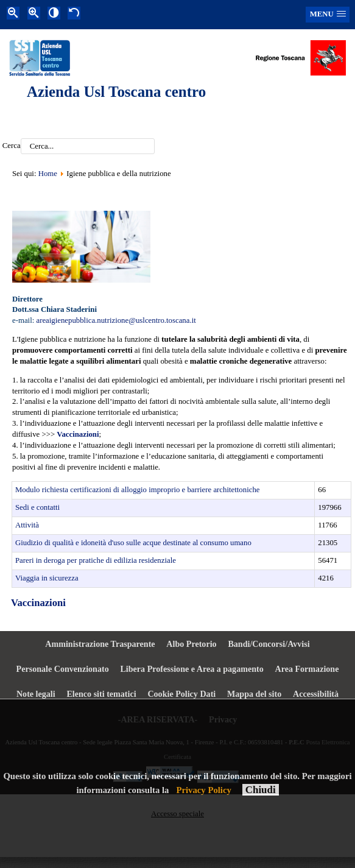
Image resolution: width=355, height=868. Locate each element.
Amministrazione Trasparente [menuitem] (100, 644)
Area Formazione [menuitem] (307, 669)
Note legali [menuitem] (36, 694)
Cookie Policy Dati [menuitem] (181, 694)
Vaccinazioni (38, 603)
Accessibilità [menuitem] (316, 694)
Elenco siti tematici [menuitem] (101, 694)
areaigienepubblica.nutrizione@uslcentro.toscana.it (116, 320)
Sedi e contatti (37, 507)
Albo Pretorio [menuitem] (191, 644)
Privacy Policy (203, 790)
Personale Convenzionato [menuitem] (63, 669)
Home (48, 174)
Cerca (12, 146)
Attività (27, 525)
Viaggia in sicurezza (47, 578)
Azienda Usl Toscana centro (116, 92)
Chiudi (261, 790)
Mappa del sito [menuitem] (254, 694)
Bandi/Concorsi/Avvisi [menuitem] (269, 644)
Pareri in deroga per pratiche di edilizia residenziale (96, 560)
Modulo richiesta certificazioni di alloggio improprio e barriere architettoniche (138, 490)
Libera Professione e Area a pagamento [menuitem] (192, 669)
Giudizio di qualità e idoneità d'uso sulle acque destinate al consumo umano (133, 543)
